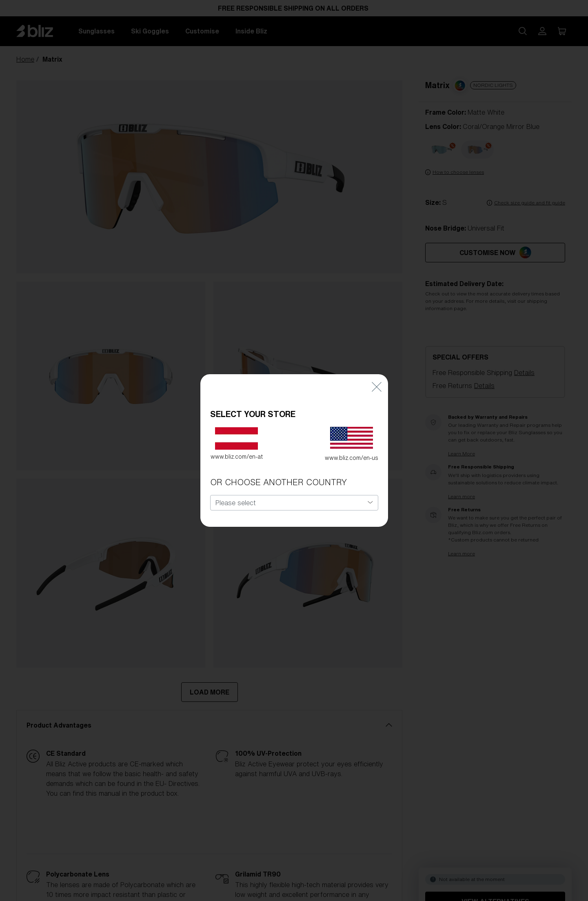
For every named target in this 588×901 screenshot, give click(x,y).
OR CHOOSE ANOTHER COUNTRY (278, 474)
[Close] (377, 378)
